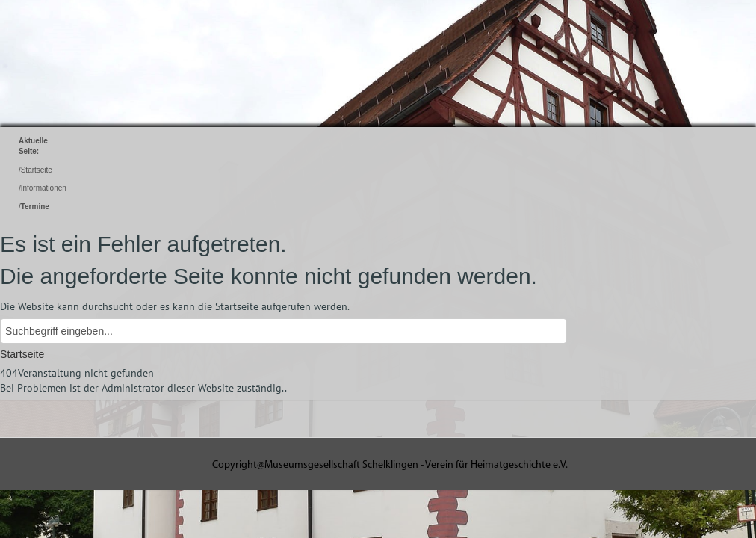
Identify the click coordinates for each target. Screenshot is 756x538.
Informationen (44, 189)
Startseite (37, 170)
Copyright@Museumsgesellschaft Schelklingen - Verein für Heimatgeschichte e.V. (390, 465)
